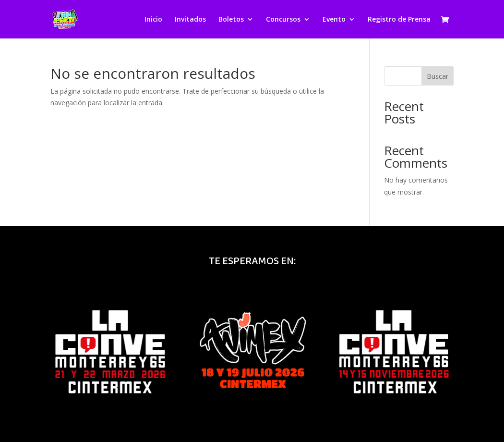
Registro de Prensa (399, 20)
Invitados (190, 20)
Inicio (153, 20)
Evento (334, 20)
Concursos (283, 20)
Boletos (231, 20)
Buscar (438, 76)
